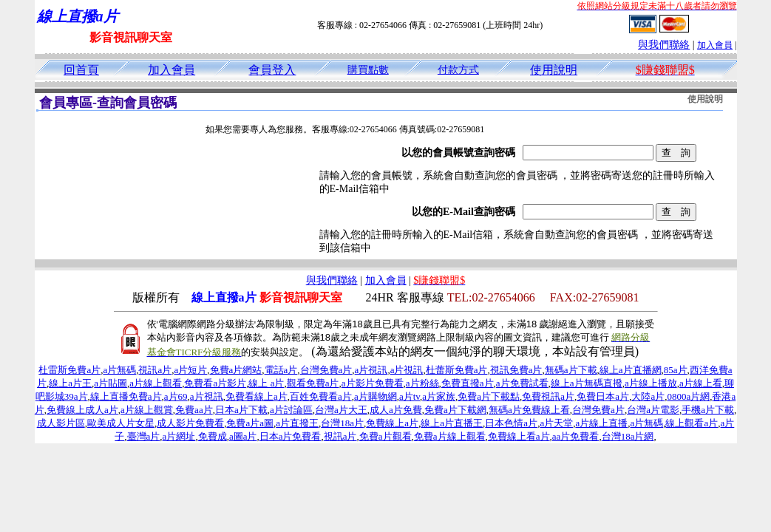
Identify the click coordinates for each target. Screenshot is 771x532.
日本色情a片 (511, 423)
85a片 (676, 370)
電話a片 (281, 370)
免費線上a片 (392, 423)
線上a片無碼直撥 (587, 383)
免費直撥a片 (468, 383)
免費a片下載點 (489, 396)
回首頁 (81, 70)
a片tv (410, 396)
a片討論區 (291, 410)
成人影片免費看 (190, 423)
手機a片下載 (708, 410)
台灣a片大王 (341, 410)
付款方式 (458, 70)
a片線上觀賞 (147, 410)
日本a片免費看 (291, 436)
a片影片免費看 (373, 383)
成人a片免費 (396, 410)
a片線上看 (701, 383)
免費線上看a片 (519, 436)
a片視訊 (371, 370)
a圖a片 (243, 436)
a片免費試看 (522, 383)
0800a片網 (688, 396)
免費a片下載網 (455, 410)
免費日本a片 (603, 396)
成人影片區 (61, 423)
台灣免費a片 (326, 370)
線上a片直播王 (452, 423)
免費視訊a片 (548, 396)
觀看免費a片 (313, 383)
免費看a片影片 (215, 383)
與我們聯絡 (664, 45)
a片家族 (439, 396)
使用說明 (554, 70)
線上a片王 (70, 383)
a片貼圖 (111, 383)
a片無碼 (119, 370)
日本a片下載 (241, 410)
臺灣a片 (144, 436)
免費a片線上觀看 (450, 436)
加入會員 (715, 45)
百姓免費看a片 (321, 396)
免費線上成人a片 (82, 410)
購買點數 (368, 70)
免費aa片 (194, 410)
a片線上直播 (601, 423)
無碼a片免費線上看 (529, 410)
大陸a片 (648, 396)
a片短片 (190, 370)
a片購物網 (376, 396)
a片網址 (179, 436)
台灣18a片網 (628, 436)
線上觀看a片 (692, 423)
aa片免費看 (576, 436)
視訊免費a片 (516, 370)
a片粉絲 (422, 383)
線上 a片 (266, 383)
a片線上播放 (651, 383)
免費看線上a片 (257, 396)
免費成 (213, 436)
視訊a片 (155, 370)
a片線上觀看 (156, 383)
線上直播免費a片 (126, 396)
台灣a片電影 (653, 410)
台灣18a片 (342, 423)
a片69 (176, 396)
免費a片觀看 (385, 436)
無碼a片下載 (571, 370)
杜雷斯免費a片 (69, 370)
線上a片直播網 (631, 370)
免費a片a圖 (250, 423)
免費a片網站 (236, 370)
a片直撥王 (297, 423)
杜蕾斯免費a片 (457, 370)
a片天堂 (556, 423)
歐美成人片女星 (121, 423)
